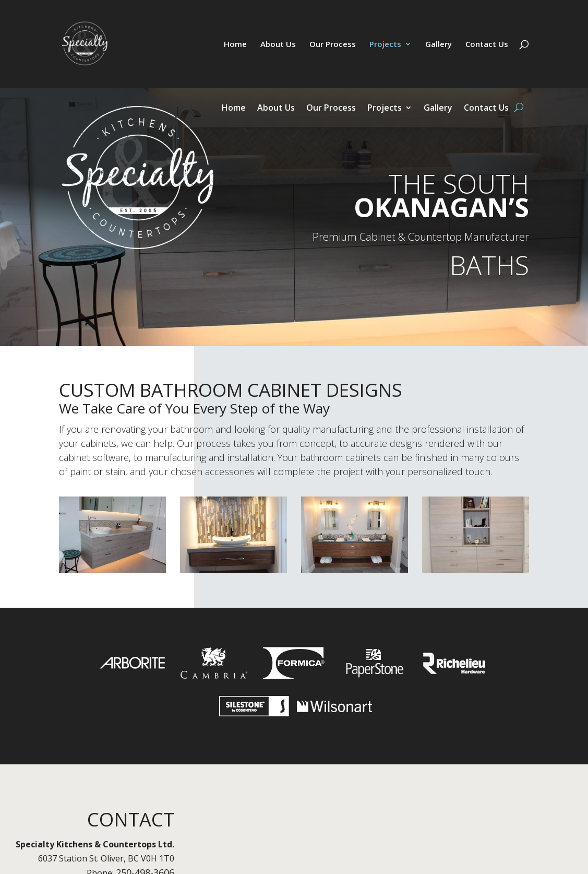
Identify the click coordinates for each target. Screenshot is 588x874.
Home (235, 45)
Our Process (333, 45)
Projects (385, 45)
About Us (278, 45)
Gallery (439, 45)
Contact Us (487, 45)
